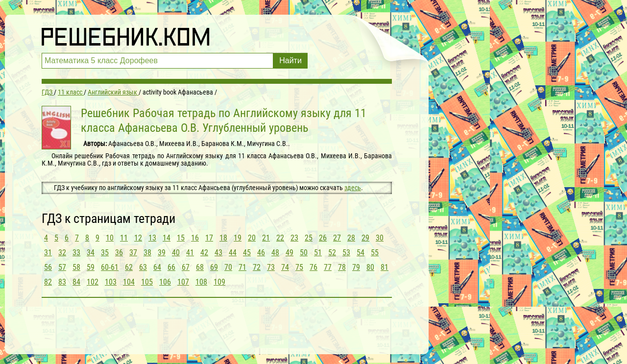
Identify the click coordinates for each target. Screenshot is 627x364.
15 (181, 238)
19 (238, 238)
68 (200, 267)
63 (143, 267)
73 (271, 267)
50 (304, 253)
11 (124, 238)
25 (309, 238)
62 (129, 267)
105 (147, 282)
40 (176, 253)
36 (119, 253)
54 (361, 253)
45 (247, 253)
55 (375, 253)
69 (214, 267)
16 (195, 238)
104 (129, 282)
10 (110, 238)
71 (242, 267)
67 (186, 267)
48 (275, 253)
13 (152, 238)
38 (147, 253)
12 (138, 238)
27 (337, 238)
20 (252, 238)
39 (162, 253)
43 (218, 253)
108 (201, 282)
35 (105, 253)
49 (289, 253)
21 (266, 238)
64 (157, 267)
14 (167, 238)
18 (223, 238)
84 (76, 282)
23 (294, 238)
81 (385, 267)
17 (209, 238)
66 (171, 267)
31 (48, 253)
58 (76, 267)
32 (62, 253)
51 (318, 253)
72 (257, 267)
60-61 (110, 267)
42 (204, 253)
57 (62, 267)
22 (280, 238)
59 (91, 267)
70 (228, 267)
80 (370, 267)
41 (190, 253)
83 (62, 282)
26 (323, 238)
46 (261, 253)
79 (356, 267)
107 (183, 282)
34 (91, 253)
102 (93, 282)
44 (233, 253)
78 (342, 267)
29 (365, 238)
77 (328, 267)
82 (48, 282)
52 (332, 253)
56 (48, 267)
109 (219, 282)
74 (285, 267)
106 (165, 282)
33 (76, 253)
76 (313, 267)
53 (346, 253)
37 (133, 253)
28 (351, 238)
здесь (353, 188)
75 (299, 267)
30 (380, 238)
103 (111, 282)
